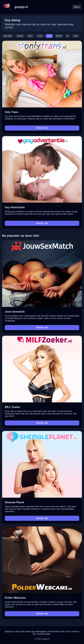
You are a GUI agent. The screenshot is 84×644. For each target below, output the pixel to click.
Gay (49, 36)
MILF (30, 36)
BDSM (59, 36)
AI (68, 36)
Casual (20, 36)
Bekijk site (42, 128)
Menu (77, 7)
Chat (76, 36)
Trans (40, 36)
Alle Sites (8, 36)
